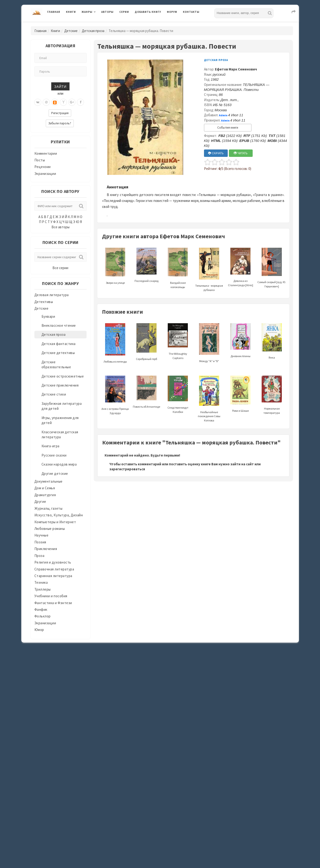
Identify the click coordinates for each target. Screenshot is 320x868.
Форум (172, 12)
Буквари (48, 316)
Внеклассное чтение (59, 325)
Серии (124, 12)
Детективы (44, 302)
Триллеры (43, 589)
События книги (228, 128)
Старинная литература (53, 576)
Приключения (46, 549)
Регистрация (60, 113)
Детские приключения (60, 385)
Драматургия (45, 495)
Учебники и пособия (51, 596)
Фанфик (41, 609)
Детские (71, 31)
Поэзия (40, 542)
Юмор (39, 630)
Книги (71, 12)
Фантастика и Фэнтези (53, 603)
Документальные (49, 481)
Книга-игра (51, 446)
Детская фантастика (59, 344)
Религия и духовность (53, 562)
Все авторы (60, 227)
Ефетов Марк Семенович (236, 69)
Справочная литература (54, 569)
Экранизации (45, 174)
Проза (39, 556)
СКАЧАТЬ (216, 153)
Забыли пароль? (60, 123)
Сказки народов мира (59, 464)
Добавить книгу (148, 12)
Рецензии (43, 167)
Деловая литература (52, 295)
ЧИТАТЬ (241, 153)
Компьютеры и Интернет (55, 522)
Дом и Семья (45, 488)
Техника (41, 582)
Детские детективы (58, 353)
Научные (42, 535)
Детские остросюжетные (63, 376)
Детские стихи (54, 394)
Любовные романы (50, 529)
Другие (40, 502)
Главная (54, 12)
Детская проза (93, 31)
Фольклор (43, 616)
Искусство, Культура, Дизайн (59, 515)
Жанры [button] (87, 12)
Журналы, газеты (49, 508)
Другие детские (55, 474)
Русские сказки (54, 455)
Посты (40, 160)
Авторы (107, 12)
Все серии (60, 268)
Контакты (191, 12)
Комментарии (46, 153)
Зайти (60, 86)
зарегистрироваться (127, 469)
